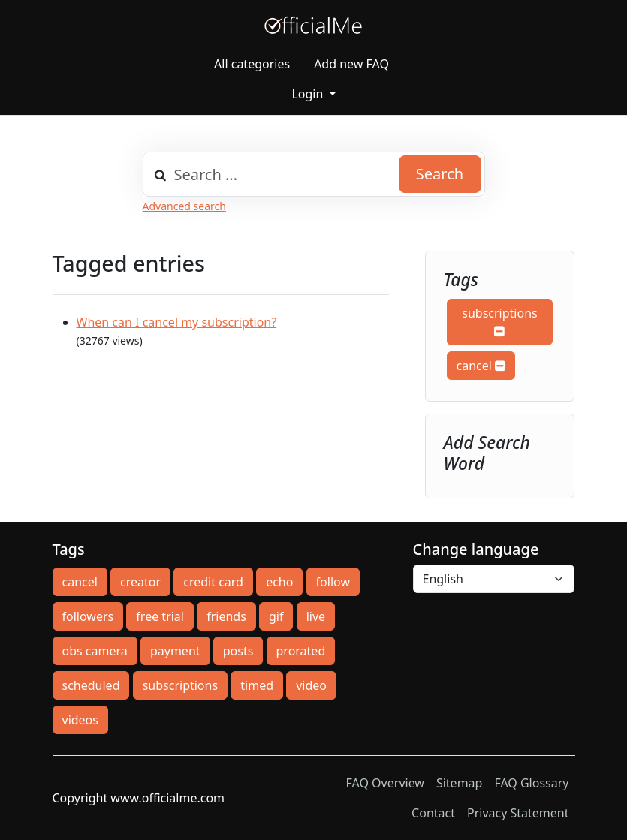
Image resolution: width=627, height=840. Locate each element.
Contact (433, 813)
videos (80, 720)
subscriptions (499, 321)
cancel (481, 366)
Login (309, 94)
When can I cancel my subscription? (177, 322)
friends (226, 616)
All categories (252, 64)
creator (140, 582)
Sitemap (460, 783)
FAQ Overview (385, 783)
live (316, 616)
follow (333, 582)
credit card (213, 582)
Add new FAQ (351, 64)
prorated (301, 651)
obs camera (95, 651)
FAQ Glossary (531, 783)
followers (88, 616)
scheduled (91, 685)
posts (238, 651)
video (311, 685)
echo (279, 582)
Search (440, 174)
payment (175, 651)
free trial (160, 616)
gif (276, 616)
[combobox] (314, 174)
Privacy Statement (518, 813)
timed (257, 685)
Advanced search (184, 206)
